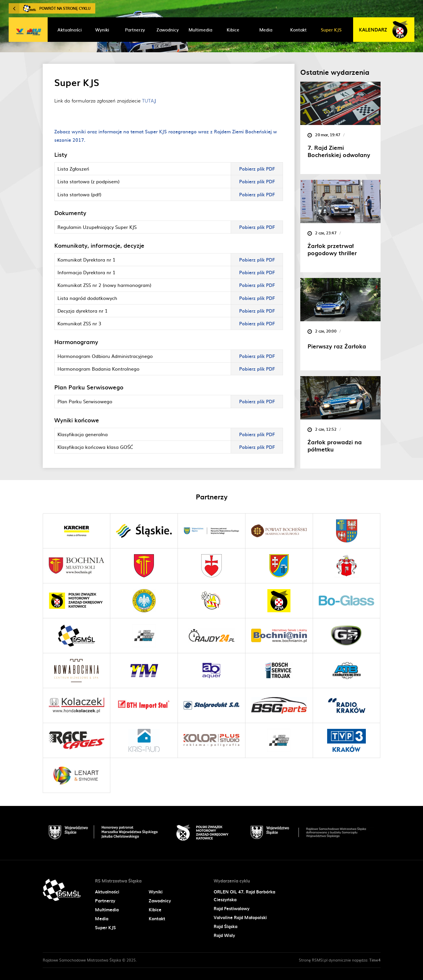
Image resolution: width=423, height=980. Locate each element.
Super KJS (105, 927)
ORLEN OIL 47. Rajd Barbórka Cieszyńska (244, 896)
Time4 (375, 960)
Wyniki (156, 892)
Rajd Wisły (224, 935)
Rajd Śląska (226, 926)
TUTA (149, 101)
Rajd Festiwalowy (232, 908)
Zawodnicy (160, 901)
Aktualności (107, 892)
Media (102, 919)
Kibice (155, 910)
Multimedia (107, 910)
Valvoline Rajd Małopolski (240, 917)
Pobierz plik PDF (257, 169)
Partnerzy (105, 901)
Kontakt (157, 919)
